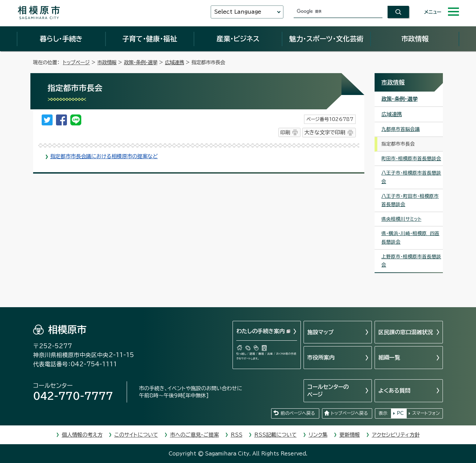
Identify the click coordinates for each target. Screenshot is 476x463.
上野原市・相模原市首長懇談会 (411, 261)
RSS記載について (276, 435)
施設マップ (320, 332)
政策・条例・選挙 (141, 62)
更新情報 (350, 435)
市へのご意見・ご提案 (194, 435)
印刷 (285, 132)
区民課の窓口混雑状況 (406, 332)
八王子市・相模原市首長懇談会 (411, 177)
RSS (237, 435)
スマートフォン (426, 413)
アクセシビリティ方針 (396, 435)
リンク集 (318, 435)
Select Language (238, 12)
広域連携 (174, 62)
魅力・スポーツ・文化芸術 (326, 39)
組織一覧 (389, 357)
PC (400, 413)
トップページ (76, 62)
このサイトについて (136, 435)
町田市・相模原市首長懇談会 (411, 159)
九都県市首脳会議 (401, 129)
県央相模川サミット (401, 219)
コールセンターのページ (328, 391)
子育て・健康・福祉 (150, 39)
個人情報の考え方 (82, 435)
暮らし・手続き (61, 39)
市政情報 (415, 39)
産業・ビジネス (238, 39)
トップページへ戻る (349, 413)
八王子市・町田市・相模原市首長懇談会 (410, 200)
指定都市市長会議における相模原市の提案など (104, 156)
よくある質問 (394, 391)
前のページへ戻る (298, 413)
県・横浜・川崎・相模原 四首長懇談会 (410, 238)
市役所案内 (321, 357)
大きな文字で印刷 (325, 132)
